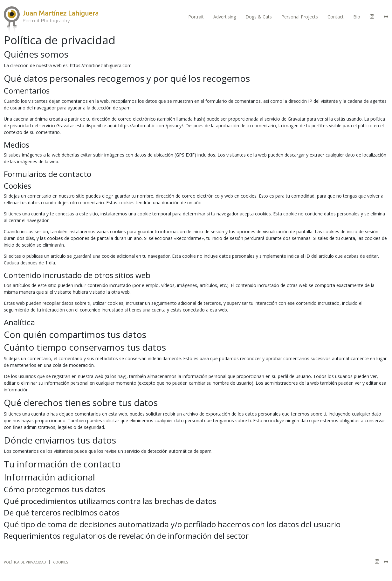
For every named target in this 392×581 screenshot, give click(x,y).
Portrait (196, 17)
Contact (336, 17)
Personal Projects (300, 17)
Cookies (61, 562)
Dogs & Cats (259, 17)
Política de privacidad (25, 562)
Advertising (225, 17)
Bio (357, 17)
